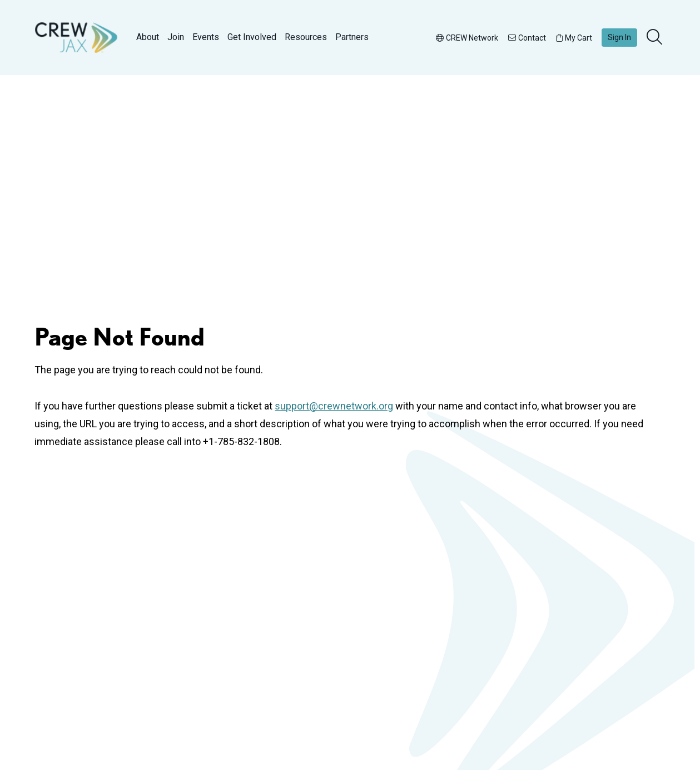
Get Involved (252, 37)
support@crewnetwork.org (334, 406)
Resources (306, 37)
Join (176, 37)
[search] (656, 38)
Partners (352, 37)
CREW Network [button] (467, 38)
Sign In (619, 37)
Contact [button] (527, 38)
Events (206, 37)
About (148, 37)
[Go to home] (76, 38)
